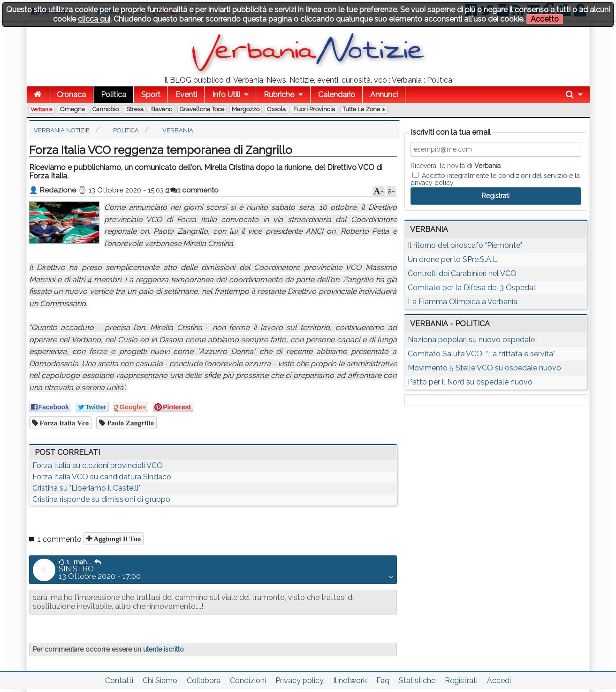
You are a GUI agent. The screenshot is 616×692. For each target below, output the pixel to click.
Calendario (337, 95)
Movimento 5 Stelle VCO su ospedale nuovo (484, 368)
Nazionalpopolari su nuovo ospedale (471, 340)
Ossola (276, 109)
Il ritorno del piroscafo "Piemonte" (465, 245)
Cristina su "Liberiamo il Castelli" (86, 488)
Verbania (42, 109)
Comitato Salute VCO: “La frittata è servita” (482, 354)
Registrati (461, 680)
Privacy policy (300, 680)
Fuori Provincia (314, 109)
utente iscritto (164, 649)
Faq (383, 680)
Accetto (545, 19)
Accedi (499, 680)
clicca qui (94, 19)
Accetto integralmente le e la (495, 179)
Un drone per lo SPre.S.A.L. (453, 259)
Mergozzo (246, 109)
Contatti (119, 680)
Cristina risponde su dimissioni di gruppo (101, 499)
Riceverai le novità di (456, 166)
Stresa (135, 109)
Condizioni (248, 680)
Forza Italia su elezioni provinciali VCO (98, 465)
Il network (350, 680)
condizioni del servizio (533, 176)
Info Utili (226, 95)
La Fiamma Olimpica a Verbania (463, 302)
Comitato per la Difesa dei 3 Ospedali (472, 288)
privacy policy (432, 183)
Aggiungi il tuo (117, 539)
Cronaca (71, 95)
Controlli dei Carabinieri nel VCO (462, 273)
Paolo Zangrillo (129, 423)
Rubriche (279, 95)
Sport (151, 95)
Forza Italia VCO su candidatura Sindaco (102, 477)
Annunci (384, 95)
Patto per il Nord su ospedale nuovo (470, 382)
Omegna (72, 109)
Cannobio (106, 109)
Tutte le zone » (364, 109)
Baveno (162, 109)
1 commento (194, 190)
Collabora (204, 680)
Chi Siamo (160, 680)
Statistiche (417, 680)
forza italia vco (64, 423)
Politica (114, 95)
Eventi (186, 95)
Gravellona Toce (202, 109)
